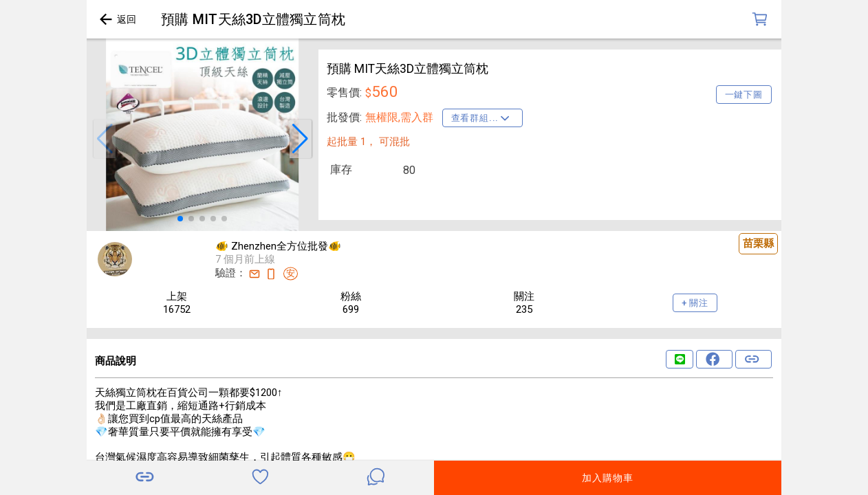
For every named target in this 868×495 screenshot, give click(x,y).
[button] (105, 139)
